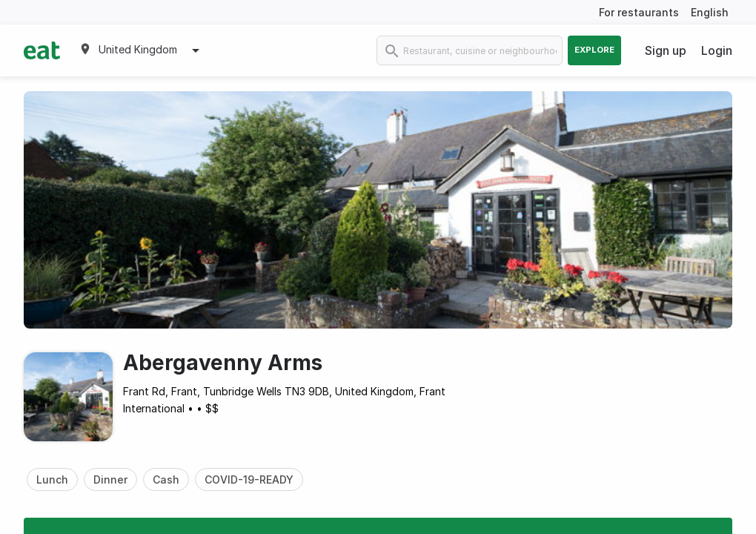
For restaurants (639, 12)
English (710, 12)
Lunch (52, 479)
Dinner (110, 479)
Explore (594, 50)
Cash (166, 479)
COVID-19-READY (249, 479)
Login (717, 50)
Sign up (666, 50)
